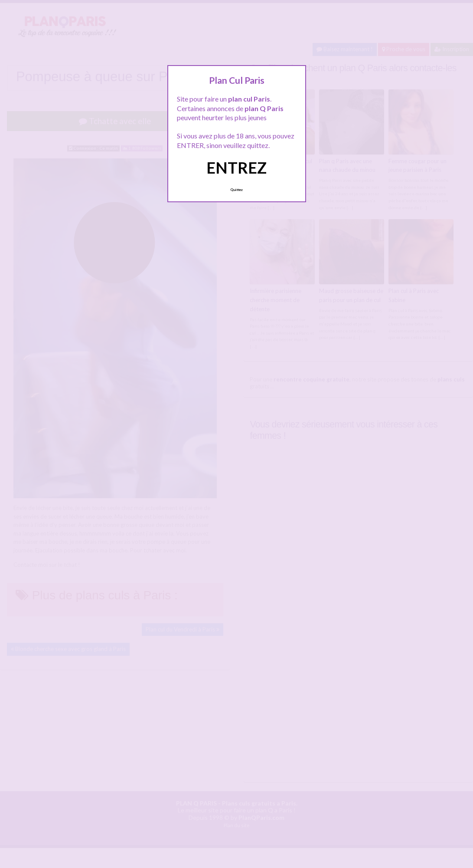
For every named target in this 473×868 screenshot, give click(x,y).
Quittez (236, 190)
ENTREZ (236, 168)
